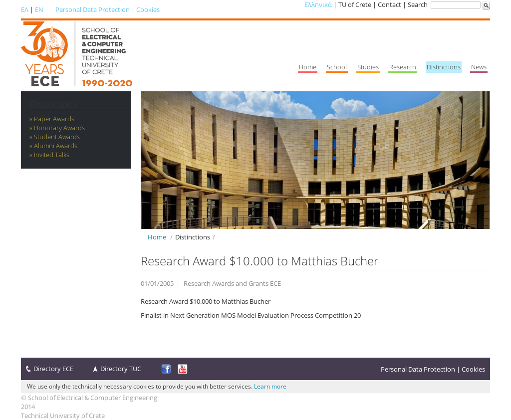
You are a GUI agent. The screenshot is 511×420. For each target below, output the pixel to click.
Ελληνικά (318, 4)
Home (157, 237)
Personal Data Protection (93, 9)
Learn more (270, 386)
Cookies (148, 9)
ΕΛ (25, 9)
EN (39, 9)
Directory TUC (121, 369)
